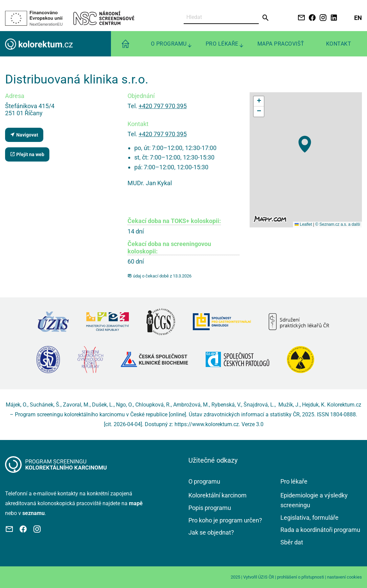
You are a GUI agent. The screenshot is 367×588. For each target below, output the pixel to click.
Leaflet (303, 224)
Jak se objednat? (211, 532)
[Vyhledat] (221, 17)
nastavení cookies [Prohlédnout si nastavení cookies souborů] (345, 577)
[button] (305, 144)
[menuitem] (125, 44)
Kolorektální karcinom (217, 495)
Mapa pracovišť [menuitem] (281, 44)
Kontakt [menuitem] (339, 44)
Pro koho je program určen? (225, 520)
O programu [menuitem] (169, 44)
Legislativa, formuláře (309, 518)
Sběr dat (292, 542)
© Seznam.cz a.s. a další (338, 224)
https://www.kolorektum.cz (207, 424)
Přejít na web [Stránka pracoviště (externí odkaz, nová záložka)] (27, 154)
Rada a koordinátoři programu (320, 530)
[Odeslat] (266, 18)
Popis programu (210, 508)
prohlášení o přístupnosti (301, 577)
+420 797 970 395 (163, 106)
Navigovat (24, 135)
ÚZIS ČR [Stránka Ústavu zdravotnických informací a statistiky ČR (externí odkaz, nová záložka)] (266, 577)
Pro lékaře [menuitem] (222, 44)
